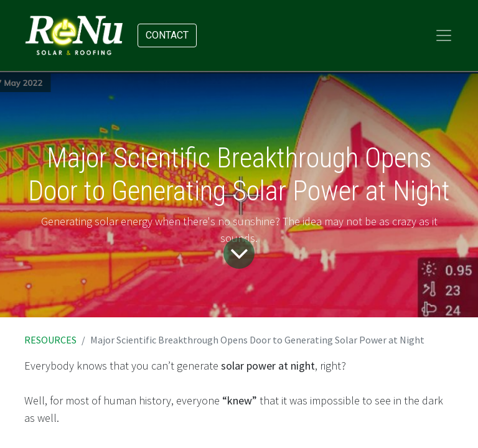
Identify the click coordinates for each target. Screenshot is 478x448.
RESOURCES (50, 340)
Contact (167, 35)
